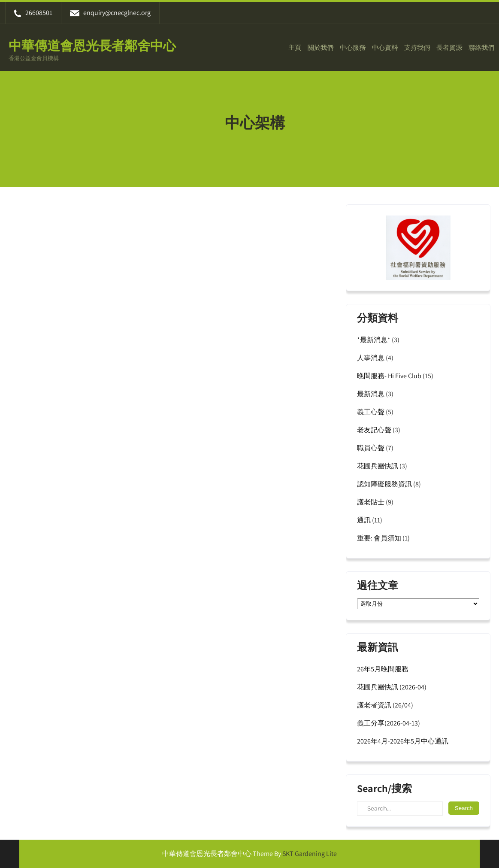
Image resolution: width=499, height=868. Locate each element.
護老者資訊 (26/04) (385, 705)
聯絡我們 (481, 47)
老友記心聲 (374, 430)
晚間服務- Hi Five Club (389, 376)
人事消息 (371, 358)
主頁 (295, 47)
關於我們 (321, 47)
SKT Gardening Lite (310, 854)
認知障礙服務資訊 (384, 484)
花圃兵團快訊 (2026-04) (392, 687)
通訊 (364, 520)
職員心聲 (371, 448)
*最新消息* (374, 340)
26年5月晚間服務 (383, 669)
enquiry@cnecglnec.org (110, 13)
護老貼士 (371, 502)
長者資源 (449, 47)
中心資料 (385, 47)
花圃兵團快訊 (378, 466)
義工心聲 (371, 412)
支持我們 (417, 47)
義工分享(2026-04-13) (389, 723)
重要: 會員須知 (379, 538)
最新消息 (371, 394)
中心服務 (353, 47)
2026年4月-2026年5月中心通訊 (403, 741)
